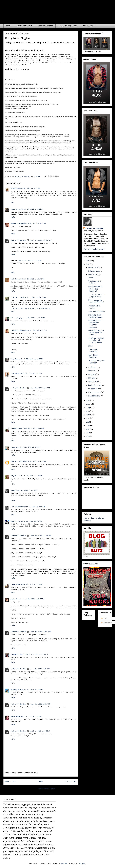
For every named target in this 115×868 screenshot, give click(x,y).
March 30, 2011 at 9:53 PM (40, 632)
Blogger (82, 864)
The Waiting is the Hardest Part (47, 11)
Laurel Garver (16, 429)
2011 (88, 264)
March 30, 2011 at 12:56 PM (31, 373)
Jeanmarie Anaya (17, 224)
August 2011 (93, 381)
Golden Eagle (16, 690)
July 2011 (92, 378)
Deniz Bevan (15, 716)
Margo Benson (16, 209)
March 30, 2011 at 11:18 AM (35, 298)
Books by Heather (25, 26)
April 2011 (92, 367)
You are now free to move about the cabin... (96, 332)
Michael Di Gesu (17, 330)
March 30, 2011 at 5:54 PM (31, 521)
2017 (88, 418)
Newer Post (11, 782)
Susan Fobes (15, 521)
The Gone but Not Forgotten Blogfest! (95, 289)
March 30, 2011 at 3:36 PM (26, 490)
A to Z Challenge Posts (68, 26)
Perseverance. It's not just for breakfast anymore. (95, 324)
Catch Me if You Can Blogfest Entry (96, 296)
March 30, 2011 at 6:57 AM (29, 189)
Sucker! (91, 278)
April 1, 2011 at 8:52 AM (40, 731)
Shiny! (90, 346)
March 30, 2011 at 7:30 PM (31, 585)
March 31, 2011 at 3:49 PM (40, 704)
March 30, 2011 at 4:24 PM (34, 507)
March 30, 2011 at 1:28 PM (30, 447)
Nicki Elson (15, 585)
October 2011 (94, 389)
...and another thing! (96, 311)
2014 (88, 407)
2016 (88, 415)
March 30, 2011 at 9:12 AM (35, 224)
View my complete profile (94, 249)
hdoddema (64, 864)
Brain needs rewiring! (93, 350)
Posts (104, 618)
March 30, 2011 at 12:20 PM (35, 330)
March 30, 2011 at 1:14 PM (40, 388)
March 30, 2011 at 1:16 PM (33, 429)
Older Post (71, 782)
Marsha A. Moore (17, 462)
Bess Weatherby (17, 507)
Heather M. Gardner (18, 240)
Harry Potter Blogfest (93, 356)
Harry (24, 43)
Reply (13, 203)
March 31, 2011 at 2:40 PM (32, 690)
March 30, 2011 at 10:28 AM (41, 240)
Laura (13, 490)
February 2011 (94, 271)
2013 (88, 404)
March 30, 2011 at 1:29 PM (35, 462)
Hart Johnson (16, 279)
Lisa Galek (15, 373)
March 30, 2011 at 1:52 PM (31, 476)
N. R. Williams (17, 298)
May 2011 (92, 371)
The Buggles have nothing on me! (95, 316)
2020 (88, 429)
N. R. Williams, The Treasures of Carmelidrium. (31, 309)
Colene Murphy (16, 318)
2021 (88, 433)
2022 (88, 436)
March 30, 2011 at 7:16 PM (40, 536)
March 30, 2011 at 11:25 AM (34, 318)
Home (9, 26)
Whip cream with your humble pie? (96, 301)
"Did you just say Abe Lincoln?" (96, 362)
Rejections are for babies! (95, 282)
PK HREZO (14, 189)
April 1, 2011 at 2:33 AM (31, 716)
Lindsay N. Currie (18, 654)
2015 (88, 411)
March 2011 (93, 275)
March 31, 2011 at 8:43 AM (40, 669)
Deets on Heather (45, 26)
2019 (88, 425)
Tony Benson (15, 359)
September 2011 (95, 385)
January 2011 (94, 267)
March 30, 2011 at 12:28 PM (32, 359)
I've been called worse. (94, 307)
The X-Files (88, 26)
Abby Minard (15, 476)
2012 (88, 400)
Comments (106, 622)
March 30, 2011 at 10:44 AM (33, 279)
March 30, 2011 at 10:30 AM (30, 261)
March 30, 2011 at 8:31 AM (32, 209)
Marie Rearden (16, 599)
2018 (88, 422)
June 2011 (92, 374)
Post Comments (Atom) (47, 789)
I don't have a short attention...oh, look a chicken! (96, 340)
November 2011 (95, 392)
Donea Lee (15, 447)
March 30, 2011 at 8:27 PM (33, 599)
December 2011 (95, 396)
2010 (88, 261)
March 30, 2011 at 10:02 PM (37, 654)
